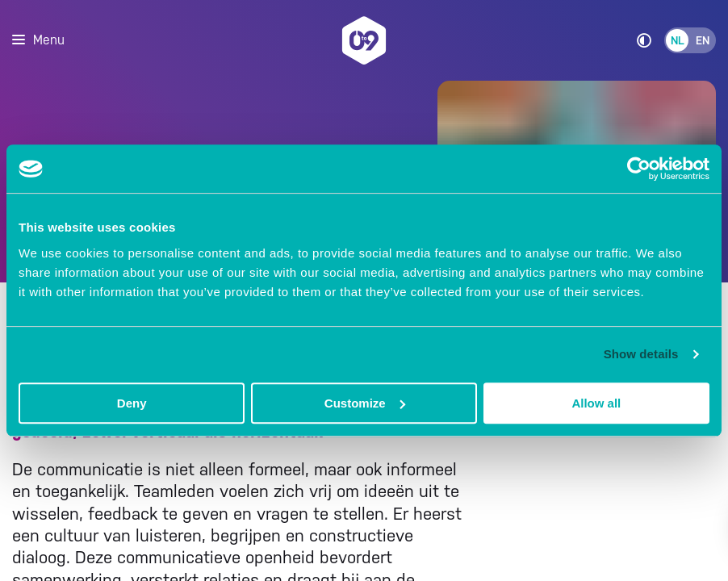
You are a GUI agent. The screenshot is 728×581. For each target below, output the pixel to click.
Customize (365, 403)
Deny (132, 403)
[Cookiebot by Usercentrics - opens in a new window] (639, 169)
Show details (641, 354)
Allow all (596, 403)
